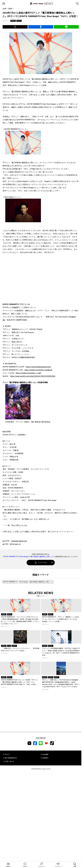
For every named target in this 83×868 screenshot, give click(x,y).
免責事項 (45, 758)
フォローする (41, 563)
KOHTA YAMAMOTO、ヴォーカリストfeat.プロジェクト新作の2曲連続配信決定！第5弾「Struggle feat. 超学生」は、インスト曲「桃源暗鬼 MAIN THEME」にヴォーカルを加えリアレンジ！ (20, 620)
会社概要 (45, 754)
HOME (4, 9)
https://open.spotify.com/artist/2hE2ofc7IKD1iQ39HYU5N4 (33, 376)
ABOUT (7, 754)
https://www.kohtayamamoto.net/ (39, 367)
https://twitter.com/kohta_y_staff (28, 373)
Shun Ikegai (24, 557)
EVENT (51, 677)
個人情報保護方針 (11, 758)
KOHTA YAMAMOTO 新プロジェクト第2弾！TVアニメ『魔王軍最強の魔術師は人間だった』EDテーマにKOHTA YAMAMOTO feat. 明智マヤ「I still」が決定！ (20, 682)
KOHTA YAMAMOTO (10, 557)
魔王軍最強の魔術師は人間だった (42, 557)
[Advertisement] (41, 714)
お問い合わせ (9, 761)
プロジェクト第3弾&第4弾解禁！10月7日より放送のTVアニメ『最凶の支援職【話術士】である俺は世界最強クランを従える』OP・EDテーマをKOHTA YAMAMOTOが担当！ (61, 652)
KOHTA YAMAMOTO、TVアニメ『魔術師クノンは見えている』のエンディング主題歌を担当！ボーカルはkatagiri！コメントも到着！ (61, 619)
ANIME (10, 9)
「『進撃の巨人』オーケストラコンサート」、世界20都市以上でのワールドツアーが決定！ (20, 649)
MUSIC (19, 21)
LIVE (9, 646)
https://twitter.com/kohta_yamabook (38, 370)
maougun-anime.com (19, 541)
